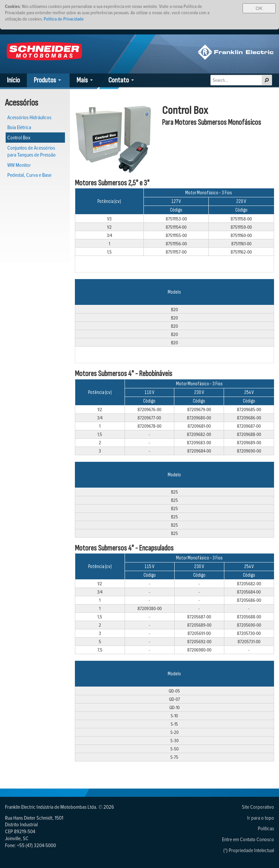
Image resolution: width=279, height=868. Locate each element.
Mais (82, 80)
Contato (119, 80)
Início (13, 80)
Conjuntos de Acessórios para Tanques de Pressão (31, 151)
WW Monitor (19, 165)
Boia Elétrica (19, 127)
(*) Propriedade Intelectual (249, 850)
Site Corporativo (258, 807)
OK (259, 8)
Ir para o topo (261, 818)
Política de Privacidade (64, 19)
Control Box (19, 137)
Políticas (266, 828)
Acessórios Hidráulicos (29, 117)
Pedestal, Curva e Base (29, 175)
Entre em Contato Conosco (248, 839)
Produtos (45, 80)
